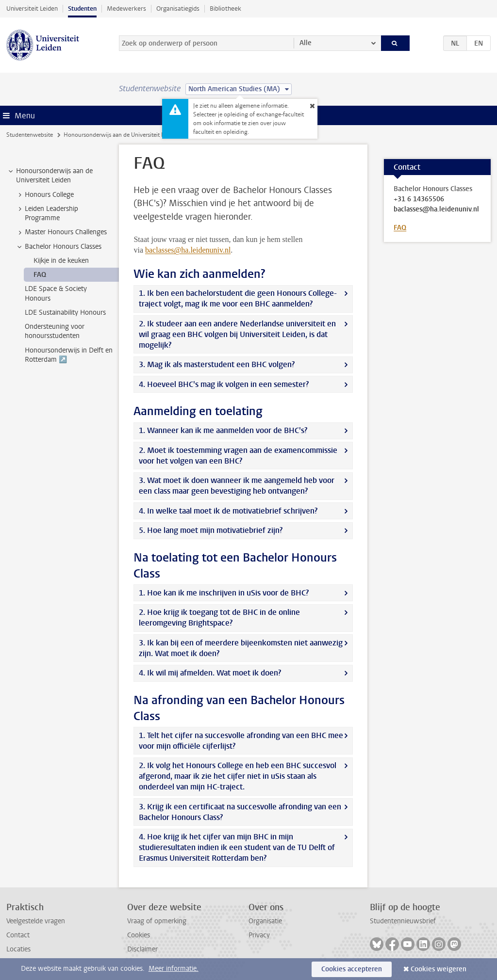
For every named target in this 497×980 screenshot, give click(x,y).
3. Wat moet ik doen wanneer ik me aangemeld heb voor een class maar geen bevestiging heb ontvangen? (237, 486)
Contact (18, 935)
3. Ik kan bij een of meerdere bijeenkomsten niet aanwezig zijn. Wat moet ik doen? (241, 648)
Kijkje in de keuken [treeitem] (61, 261)
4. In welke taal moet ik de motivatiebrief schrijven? (228, 511)
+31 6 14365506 (419, 199)
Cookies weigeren (439, 969)
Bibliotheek (225, 8)
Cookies (139, 935)
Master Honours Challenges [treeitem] (61, 232)
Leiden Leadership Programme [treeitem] (47, 213)
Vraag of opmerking (157, 921)
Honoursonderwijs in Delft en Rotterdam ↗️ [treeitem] (69, 355)
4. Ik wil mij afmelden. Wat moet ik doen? (210, 673)
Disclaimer (142, 949)
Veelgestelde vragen (36, 921)
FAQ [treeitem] (40, 275)
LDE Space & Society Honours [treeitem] (56, 293)
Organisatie (265, 921)
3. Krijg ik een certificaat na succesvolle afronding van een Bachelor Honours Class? (240, 812)
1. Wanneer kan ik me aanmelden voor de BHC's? (223, 430)
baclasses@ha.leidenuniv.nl (436, 209)
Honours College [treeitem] (45, 195)
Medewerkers (126, 8)
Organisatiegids (178, 8)
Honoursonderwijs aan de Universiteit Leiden (121, 135)
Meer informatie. (174, 969)
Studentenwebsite (30, 135)
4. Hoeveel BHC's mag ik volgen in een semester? (224, 384)
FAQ (400, 228)
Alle (306, 43)
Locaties (18, 949)
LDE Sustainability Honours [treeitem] (65, 313)
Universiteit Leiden (32, 8)
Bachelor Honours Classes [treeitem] (58, 247)
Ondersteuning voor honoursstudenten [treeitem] (55, 331)
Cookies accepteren (352, 969)
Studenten (82, 8)
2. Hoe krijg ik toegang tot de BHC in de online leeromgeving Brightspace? (219, 618)
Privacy (259, 935)
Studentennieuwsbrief (403, 921)
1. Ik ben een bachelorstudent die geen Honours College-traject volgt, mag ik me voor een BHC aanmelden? (238, 298)
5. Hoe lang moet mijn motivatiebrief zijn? (211, 530)
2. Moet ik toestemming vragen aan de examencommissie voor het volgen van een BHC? (238, 456)
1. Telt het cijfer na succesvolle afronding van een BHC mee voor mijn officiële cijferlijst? (241, 741)
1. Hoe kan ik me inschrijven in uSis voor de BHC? (224, 593)
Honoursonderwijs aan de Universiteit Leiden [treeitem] (50, 176)
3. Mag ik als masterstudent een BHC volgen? (217, 364)
